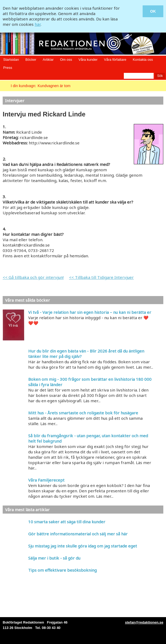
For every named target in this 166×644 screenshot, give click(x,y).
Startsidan (11, 60)
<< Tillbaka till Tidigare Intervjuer (101, 277)
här (38, 24)
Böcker (31, 60)
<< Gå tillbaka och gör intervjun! (33, 277)
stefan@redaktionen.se (144, 622)
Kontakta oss (143, 60)
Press (8, 68)
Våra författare (115, 60)
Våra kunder (88, 60)
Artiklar (48, 60)
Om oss (66, 60)
